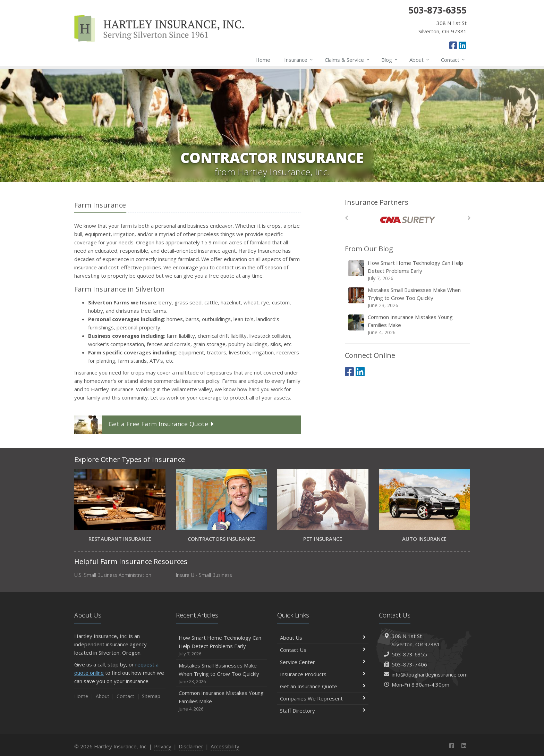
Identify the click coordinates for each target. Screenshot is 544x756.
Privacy (163, 746)
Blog (390, 60)
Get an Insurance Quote (323, 686)
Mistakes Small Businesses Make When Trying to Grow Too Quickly (408, 298)
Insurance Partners (377, 202)
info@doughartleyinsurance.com (430, 674)
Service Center (323, 662)
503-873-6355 (409, 654)
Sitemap (151, 696)
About (420, 60)
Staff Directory (323, 711)
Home (263, 60)
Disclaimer (191, 746)
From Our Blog (369, 249)
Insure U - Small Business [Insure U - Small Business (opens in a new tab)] (204, 575)
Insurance (299, 60)
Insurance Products (323, 674)
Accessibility (225, 746)
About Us (323, 638)
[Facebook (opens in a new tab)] (453, 45)
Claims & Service (347, 60)
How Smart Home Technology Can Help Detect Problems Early (408, 271)
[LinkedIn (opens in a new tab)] (462, 45)
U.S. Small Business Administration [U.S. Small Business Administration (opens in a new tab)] (113, 575)
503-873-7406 (409, 664)
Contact (453, 60)
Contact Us (323, 650)
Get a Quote (145, 425)
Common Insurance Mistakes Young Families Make (408, 325)
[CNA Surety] (407, 220)
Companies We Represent (323, 698)
